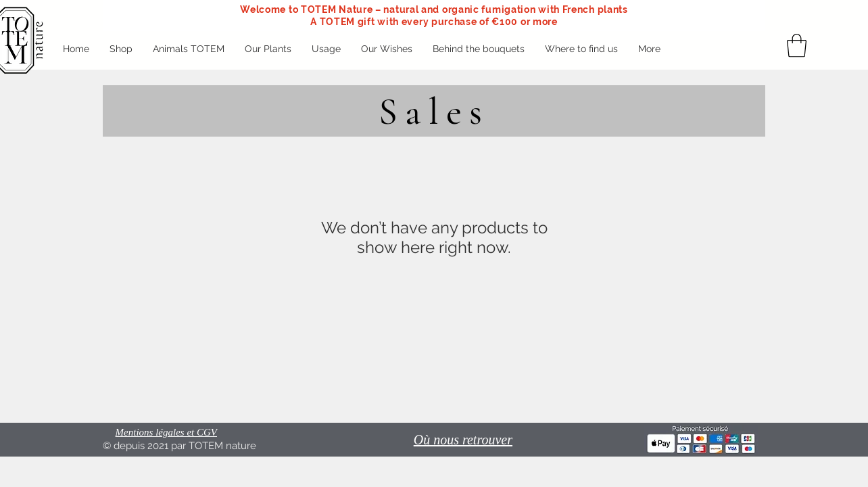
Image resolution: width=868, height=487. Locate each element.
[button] (797, 46)
